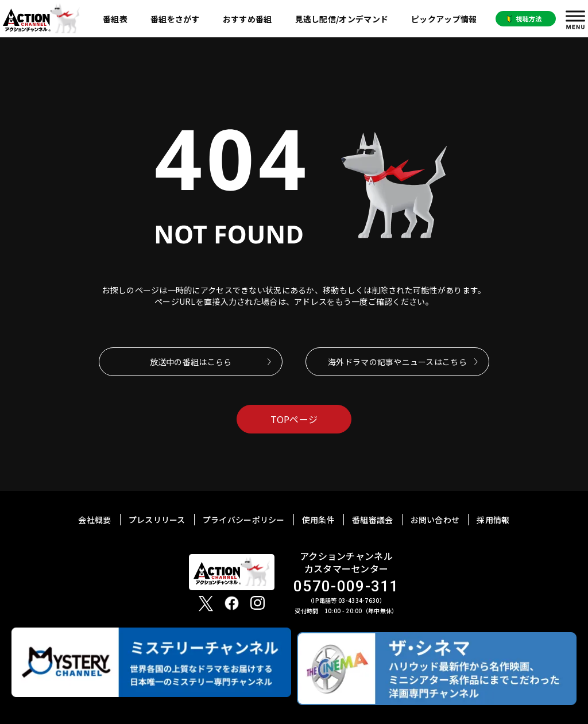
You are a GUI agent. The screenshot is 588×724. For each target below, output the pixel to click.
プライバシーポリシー (244, 520)
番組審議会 (373, 520)
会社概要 (94, 520)
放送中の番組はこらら (191, 362)
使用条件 (318, 520)
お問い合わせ (435, 520)
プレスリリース (157, 520)
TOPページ (294, 419)
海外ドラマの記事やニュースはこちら (397, 362)
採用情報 (493, 520)
